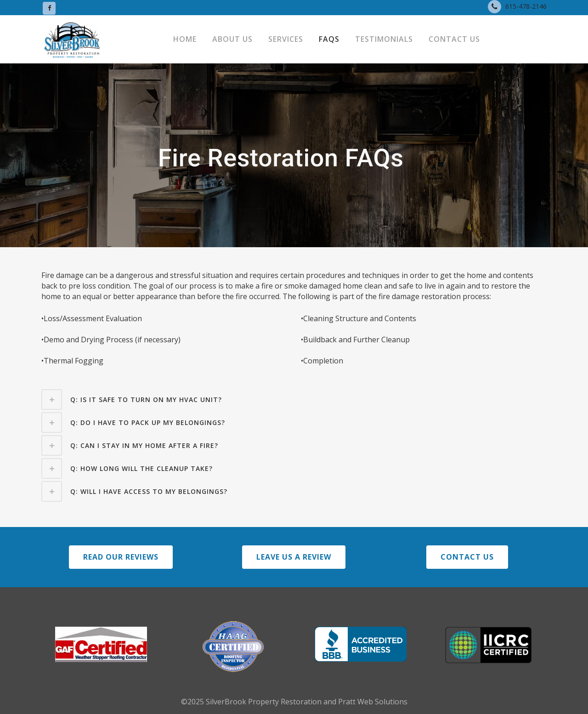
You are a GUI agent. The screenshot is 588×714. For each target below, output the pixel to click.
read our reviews (121, 557)
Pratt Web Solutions (373, 702)
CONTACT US (467, 557)
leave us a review (294, 557)
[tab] (294, 399)
